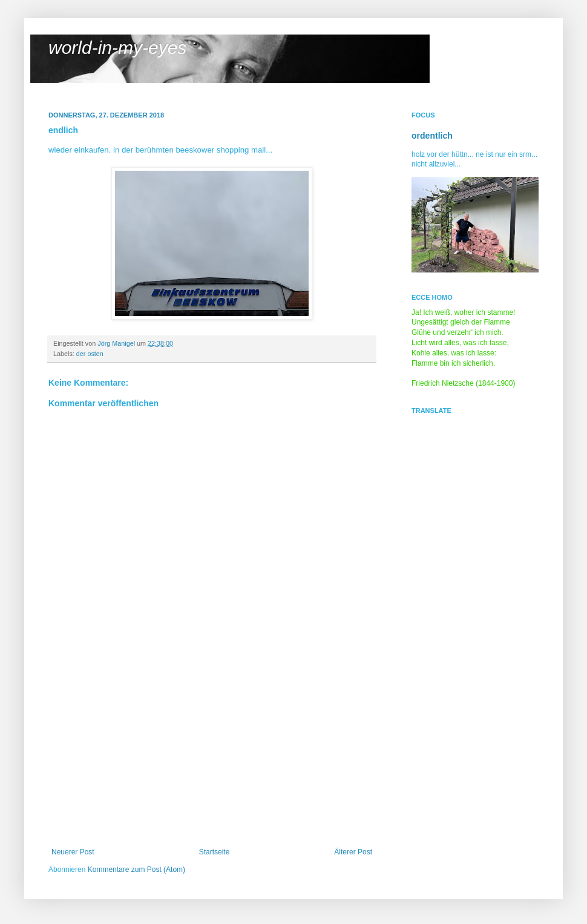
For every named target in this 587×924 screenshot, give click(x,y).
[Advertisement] (212, 757)
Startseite (215, 852)
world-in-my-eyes (117, 48)
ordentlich (432, 136)
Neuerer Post (73, 852)
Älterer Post (353, 852)
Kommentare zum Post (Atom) (136, 870)
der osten (90, 354)
